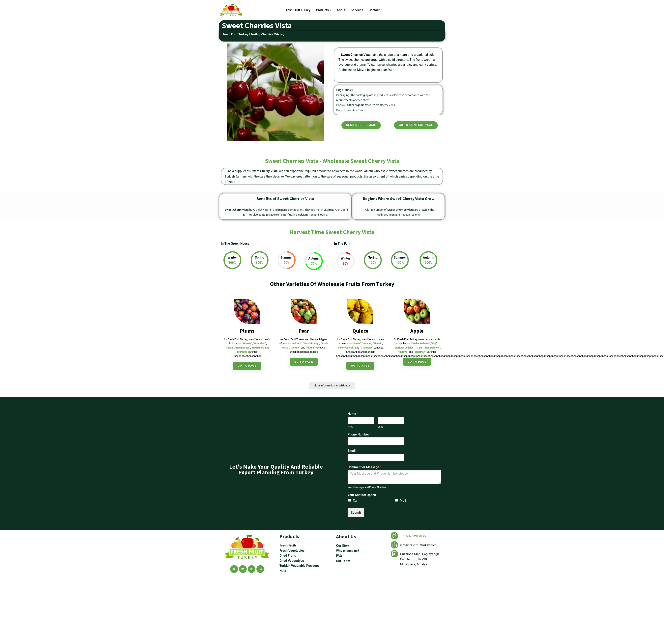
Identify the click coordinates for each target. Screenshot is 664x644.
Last (380, 427)
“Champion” (367, 348)
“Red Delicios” (432, 348)
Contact (374, 10)
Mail (403, 501)
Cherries (267, 34)
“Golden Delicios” (420, 344)
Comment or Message (364, 467)
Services (357, 10)
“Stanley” (247, 344)
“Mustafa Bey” (311, 344)
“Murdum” (242, 352)
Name (353, 414)
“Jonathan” (420, 352)
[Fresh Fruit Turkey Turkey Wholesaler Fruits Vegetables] (232, 10)
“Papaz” (229, 348)
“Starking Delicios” (404, 348)
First (350, 427)
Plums (247, 331)
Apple (417, 331)
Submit (356, 513)
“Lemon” (367, 344)
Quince (360, 331)
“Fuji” (434, 344)
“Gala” (419, 348)
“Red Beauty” (243, 348)
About (341, 10)
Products (289, 603)
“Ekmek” (377, 344)
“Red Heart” (258, 348)
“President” (260, 344)
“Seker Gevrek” (346, 348)
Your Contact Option (362, 495)
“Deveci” (295, 348)
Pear (304, 331)
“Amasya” (403, 352)
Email (353, 451)
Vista (279, 34)
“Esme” (357, 344)
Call (356, 501)
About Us (346, 603)
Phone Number (359, 435)
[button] (331, 10)
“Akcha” (310, 348)
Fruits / (255, 34)
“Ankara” (296, 344)
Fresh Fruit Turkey (297, 10)
